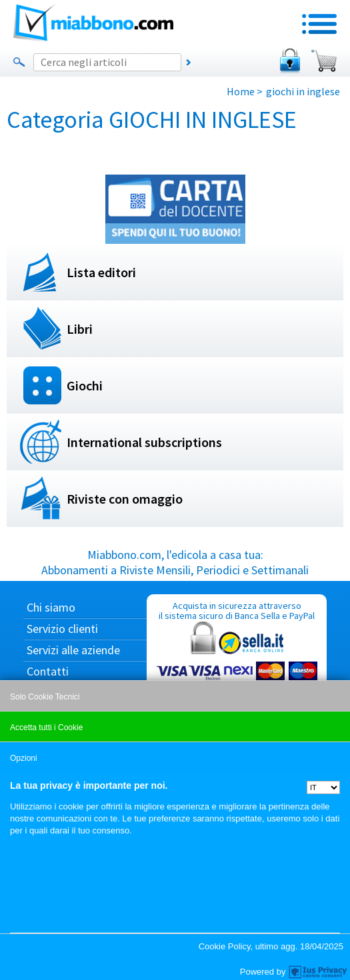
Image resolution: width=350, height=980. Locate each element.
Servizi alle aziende (73, 650)
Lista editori (101, 272)
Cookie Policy (225, 946)
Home (241, 91)
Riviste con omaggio (125, 499)
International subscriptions (144, 442)
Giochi (85, 385)
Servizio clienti (62, 629)
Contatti (48, 671)
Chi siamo (51, 607)
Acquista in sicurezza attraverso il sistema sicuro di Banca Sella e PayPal (237, 663)
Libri (80, 329)
